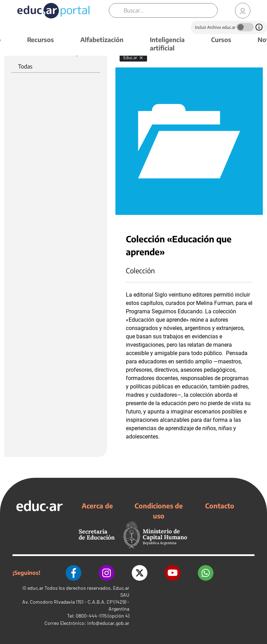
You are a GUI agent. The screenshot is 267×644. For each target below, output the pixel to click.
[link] (243, 11)
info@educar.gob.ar (108, 623)
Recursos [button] (41, 39)
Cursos (221, 39)
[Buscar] (171, 10)
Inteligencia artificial (167, 44)
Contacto (220, 506)
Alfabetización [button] (102, 39)
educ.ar (35, 588)
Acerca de (97, 506)
